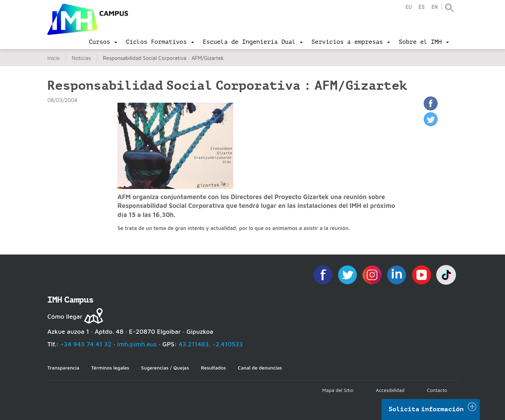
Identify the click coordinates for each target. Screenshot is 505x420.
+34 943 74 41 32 (86, 344)
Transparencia (63, 368)
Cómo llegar (65, 316)
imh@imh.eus (137, 344)
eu (409, 7)
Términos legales (110, 368)
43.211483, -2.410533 (211, 344)
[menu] (103, 42)
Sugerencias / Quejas (165, 368)
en (435, 7)
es (422, 7)
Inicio (53, 58)
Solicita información (426, 409)
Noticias (82, 58)
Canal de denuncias (260, 368)
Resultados (213, 368)
